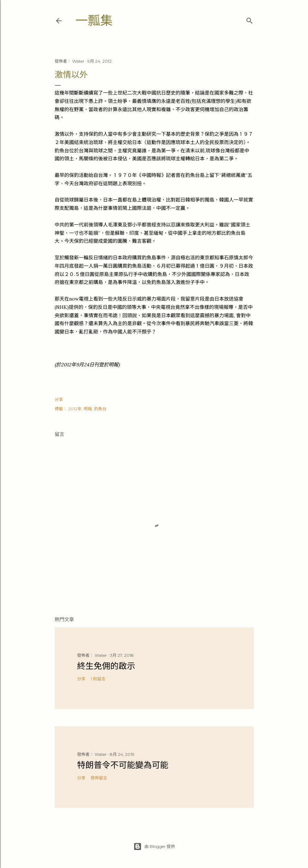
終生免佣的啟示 (106, 666)
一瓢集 (94, 21)
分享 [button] (59, 399)
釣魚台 (100, 409)
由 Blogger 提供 (154, 847)
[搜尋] (250, 19)
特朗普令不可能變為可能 (123, 765)
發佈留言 (99, 778)
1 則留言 (98, 679)
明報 (88, 409)
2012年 (75, 409)
